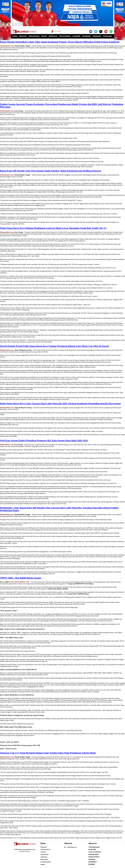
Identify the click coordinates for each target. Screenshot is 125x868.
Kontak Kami (94, 855)
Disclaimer (93, 862)
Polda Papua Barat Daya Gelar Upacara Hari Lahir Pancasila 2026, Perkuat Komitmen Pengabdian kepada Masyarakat (60, 403)
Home (15, 36)
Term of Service (95, 852)
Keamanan (97, 36)
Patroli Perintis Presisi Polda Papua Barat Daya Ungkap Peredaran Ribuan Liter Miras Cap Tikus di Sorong (54, 346)
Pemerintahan (65, 36)
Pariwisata (108, 36)
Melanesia (53, 36)
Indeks (43, 865)
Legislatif (76, 36)
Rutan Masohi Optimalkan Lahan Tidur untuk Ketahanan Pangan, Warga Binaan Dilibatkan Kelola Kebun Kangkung (60, 42)
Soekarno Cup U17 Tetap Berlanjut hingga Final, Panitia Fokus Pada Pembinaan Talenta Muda (48, 753)
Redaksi (92, 865)
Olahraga (44, 857)
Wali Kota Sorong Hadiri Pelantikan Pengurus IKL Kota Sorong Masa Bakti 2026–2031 (44, 440)
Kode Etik (92, 850)
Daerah (44, 36)
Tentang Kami (94, 847)
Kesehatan (87, 36)
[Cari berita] (63, 32)
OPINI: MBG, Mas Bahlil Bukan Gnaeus (21, 578)
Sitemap (92, 860)
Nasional (23, 36)
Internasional (34, 36)
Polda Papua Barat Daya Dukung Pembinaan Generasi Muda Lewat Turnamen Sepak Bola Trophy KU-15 (53, 228)
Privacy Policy (94, 857)
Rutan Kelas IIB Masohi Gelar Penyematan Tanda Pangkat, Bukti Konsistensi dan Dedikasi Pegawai (50, 171)
